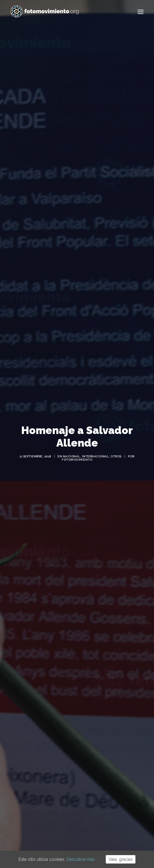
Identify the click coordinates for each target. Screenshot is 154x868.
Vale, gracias (121, 859)
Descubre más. (81, 859)
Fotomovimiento (77, 451)
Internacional (96, 447)
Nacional (72, 447)
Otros (116, 447)
